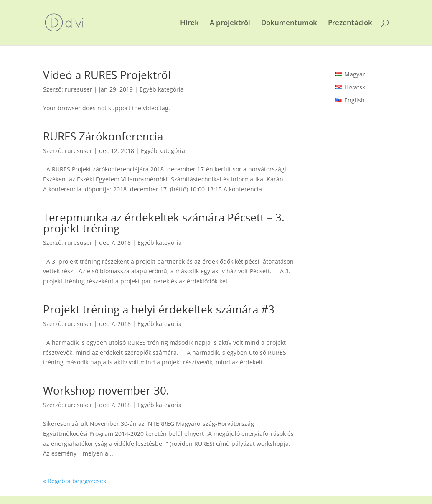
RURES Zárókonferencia (103, 136)
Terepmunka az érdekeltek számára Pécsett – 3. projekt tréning (164, 223)
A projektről (230, 23)
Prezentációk (350, 23)
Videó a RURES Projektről (107, 75)
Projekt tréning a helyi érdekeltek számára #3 (159, 309)
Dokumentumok (289, 23)
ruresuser (79, 89)
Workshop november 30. (106, 390)
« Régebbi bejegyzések (75, 481)
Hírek (189, 23)
